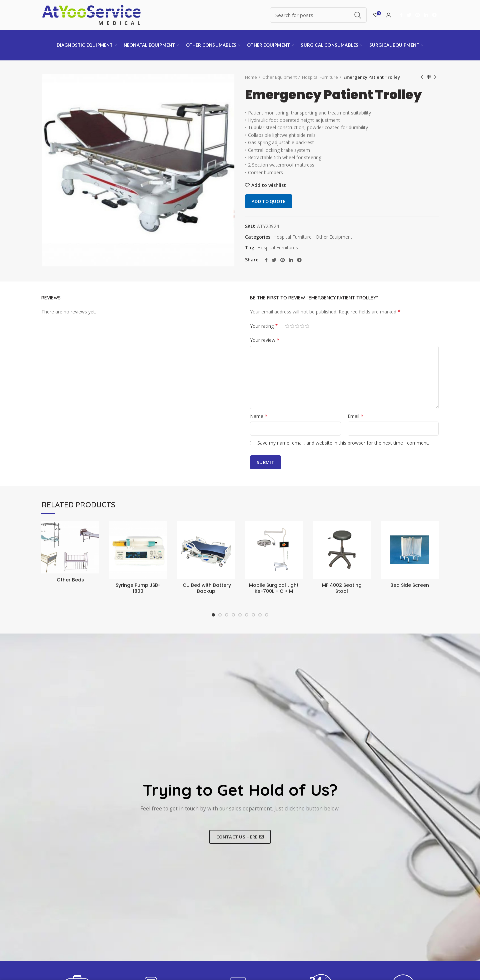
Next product (435, 77)
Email (356, 416)
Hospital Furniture (320, 77)
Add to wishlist (269, 185)
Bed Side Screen (410, 585)
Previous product (422, 77)
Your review (265, 340)
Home (251, 77)
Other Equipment (279, 77)
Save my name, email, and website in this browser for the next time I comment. (343, 443)
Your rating (264, 326)
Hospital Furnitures (278, 248)
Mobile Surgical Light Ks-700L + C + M (274, 588)
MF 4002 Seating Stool (342, 588)
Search (358, 15)
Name (259, 416)
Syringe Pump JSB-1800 (138, 588)
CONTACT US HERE (240, 837)
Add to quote (269, 201)
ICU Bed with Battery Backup (206, 588)
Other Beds (70, 580)
